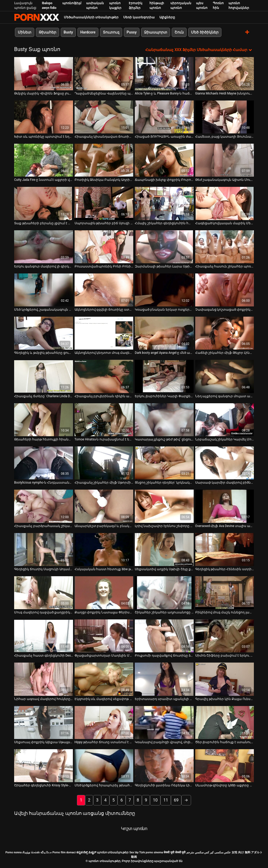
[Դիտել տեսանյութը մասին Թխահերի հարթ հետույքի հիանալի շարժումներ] (44, 419)
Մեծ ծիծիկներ (205, 32)
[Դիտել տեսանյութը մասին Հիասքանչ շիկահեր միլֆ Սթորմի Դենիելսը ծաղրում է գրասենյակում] (104, 463)
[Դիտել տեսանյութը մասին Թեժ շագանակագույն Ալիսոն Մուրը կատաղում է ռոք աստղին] (225, 160)
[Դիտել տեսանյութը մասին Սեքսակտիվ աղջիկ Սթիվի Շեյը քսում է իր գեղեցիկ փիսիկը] (164, 549)
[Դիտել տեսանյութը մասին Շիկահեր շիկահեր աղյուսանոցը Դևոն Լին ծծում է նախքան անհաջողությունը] (164, 592)
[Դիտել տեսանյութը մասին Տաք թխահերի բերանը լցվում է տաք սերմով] (44, 203)
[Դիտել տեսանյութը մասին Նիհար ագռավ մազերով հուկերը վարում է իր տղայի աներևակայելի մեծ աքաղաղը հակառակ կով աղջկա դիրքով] (44, 679)
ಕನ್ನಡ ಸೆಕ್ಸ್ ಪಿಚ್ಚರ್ (86, 852)
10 (155, 800)
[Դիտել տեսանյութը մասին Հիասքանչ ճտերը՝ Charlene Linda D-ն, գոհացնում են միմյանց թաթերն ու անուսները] (44, 376)
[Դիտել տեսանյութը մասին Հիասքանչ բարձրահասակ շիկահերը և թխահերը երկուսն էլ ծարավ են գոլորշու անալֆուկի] (44, 506)
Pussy (132, 32)
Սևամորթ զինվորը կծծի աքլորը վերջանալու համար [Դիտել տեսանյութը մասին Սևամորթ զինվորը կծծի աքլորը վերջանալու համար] (225, 785)
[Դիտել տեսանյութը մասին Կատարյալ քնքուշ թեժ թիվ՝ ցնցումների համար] (164, 419)
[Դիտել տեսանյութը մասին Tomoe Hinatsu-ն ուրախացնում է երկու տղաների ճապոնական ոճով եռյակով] (104, 419)
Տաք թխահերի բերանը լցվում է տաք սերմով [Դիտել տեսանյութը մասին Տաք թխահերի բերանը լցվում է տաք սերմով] (44, 223)
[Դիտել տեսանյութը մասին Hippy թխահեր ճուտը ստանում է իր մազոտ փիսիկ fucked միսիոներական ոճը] (104, 722)
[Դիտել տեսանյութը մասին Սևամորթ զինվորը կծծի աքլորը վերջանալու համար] (225, 766)
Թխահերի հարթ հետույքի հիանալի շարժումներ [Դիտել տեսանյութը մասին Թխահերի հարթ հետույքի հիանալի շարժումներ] (44, 439)
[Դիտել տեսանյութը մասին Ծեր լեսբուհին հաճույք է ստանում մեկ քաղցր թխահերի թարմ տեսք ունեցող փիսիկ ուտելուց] (225, 722)
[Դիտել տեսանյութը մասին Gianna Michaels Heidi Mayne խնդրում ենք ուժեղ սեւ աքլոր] (225, 74)
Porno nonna (14, 852)
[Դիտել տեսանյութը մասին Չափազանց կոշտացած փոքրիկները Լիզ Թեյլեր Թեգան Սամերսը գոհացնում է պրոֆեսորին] (225, 290)
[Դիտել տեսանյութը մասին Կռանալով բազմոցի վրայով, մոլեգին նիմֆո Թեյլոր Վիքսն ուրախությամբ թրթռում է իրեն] (164, 722)
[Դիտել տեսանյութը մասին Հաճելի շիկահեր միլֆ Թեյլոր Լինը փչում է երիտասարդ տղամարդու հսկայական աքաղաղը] (225, 333)
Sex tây (134, 852)
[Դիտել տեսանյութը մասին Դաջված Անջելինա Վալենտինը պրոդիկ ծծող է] (104, 74)
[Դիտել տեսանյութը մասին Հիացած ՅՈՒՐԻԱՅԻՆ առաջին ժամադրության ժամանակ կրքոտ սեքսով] (164, 117)
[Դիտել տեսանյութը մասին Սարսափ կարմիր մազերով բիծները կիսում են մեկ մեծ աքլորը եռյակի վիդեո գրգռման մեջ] (225, 463)
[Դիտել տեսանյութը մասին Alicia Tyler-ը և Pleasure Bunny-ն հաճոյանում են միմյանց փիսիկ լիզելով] (164, 74)
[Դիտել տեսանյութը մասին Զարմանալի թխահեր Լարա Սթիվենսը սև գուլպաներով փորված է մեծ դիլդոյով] (164, 247)
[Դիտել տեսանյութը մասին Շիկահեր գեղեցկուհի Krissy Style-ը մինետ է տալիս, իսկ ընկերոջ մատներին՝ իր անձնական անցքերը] (44, 766)
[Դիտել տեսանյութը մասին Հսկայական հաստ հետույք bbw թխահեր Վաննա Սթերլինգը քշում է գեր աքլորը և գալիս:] (104, 549)
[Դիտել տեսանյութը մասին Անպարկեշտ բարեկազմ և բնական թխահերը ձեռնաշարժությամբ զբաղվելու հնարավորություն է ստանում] (104, 506)
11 (166, 800)
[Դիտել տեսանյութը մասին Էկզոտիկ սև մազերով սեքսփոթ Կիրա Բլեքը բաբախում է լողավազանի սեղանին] (104, 679)
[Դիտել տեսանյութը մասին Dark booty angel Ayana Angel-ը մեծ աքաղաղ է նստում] (164, 333)
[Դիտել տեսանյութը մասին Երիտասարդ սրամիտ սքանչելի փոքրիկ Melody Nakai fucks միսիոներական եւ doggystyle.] (164, 679)
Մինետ (25, 32)
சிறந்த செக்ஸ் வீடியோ (37, 852)
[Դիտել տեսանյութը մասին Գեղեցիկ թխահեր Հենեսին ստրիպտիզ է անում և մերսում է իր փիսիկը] (225, 549)
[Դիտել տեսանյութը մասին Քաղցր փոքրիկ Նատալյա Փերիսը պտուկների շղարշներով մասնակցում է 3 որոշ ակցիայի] (104, 592)
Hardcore (88, 32)
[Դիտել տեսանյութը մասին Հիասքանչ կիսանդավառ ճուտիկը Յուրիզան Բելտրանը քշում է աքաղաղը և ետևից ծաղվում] (104, 117)
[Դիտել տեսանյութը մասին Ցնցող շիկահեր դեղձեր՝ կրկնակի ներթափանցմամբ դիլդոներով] (164, 463)
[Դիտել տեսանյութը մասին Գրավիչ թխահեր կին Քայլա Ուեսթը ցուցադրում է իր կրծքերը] (225, 679)
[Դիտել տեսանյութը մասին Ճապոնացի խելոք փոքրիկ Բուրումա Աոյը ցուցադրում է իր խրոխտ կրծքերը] (164, 160)
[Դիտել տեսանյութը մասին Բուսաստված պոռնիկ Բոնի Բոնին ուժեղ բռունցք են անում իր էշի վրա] (104, 247)
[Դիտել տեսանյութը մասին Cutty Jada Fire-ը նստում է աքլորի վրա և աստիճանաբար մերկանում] (44, 160)
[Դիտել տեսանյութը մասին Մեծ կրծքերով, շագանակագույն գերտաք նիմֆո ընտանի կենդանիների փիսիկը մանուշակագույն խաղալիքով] (44, 290)
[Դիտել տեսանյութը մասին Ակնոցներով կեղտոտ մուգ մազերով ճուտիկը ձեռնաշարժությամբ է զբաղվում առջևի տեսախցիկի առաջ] (104, 333)
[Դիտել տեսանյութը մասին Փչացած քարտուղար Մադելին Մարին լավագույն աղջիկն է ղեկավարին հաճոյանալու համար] (104, 636)
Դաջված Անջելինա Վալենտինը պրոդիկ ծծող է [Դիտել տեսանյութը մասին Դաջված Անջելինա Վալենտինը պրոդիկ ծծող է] (104, 93)
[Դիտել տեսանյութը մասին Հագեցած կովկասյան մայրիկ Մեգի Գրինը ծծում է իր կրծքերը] (225, 203)
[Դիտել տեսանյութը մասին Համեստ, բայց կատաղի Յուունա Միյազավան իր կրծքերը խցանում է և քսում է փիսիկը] (225, 117)
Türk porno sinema (151, 852)
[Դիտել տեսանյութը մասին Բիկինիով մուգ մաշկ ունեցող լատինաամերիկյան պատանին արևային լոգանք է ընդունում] (225, 592)
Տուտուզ (111, 32)
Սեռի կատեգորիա (139, 17)
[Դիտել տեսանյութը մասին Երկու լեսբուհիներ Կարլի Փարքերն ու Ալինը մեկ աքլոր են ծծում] (164, 376)
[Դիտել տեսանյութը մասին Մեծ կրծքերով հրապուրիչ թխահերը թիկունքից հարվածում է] (104, 766)
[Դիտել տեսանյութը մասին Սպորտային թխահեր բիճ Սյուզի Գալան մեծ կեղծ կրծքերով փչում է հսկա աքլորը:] (104, 203)
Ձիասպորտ (156, 32)
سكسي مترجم (195, 852)
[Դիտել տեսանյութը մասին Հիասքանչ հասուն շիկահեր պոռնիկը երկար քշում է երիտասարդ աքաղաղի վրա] (225, 247)
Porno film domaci (64, 852)
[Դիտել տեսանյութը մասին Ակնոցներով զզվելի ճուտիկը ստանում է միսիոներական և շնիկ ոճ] (104, 290)
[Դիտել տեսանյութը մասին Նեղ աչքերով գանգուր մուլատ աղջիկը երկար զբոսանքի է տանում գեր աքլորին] (225, 376)
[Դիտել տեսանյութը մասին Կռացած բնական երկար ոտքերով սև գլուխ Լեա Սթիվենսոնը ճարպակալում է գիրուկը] (164, 290)
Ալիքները (167, 17)
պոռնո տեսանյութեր (113, 852)
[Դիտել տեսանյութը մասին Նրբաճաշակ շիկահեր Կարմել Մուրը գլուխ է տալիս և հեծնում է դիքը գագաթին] (225, 419)
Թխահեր (48, 32)
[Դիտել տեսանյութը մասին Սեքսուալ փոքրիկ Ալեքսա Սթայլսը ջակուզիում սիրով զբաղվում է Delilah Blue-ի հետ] (44, 722)
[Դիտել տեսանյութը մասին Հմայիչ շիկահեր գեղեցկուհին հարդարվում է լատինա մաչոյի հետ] (164, 203)
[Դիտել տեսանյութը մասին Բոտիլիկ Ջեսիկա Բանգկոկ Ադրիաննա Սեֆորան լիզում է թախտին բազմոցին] (104, 160)
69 (176, 800)
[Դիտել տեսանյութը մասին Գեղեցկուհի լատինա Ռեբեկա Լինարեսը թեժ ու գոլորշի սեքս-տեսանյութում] (164, 766)
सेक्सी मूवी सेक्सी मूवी (175, 852)
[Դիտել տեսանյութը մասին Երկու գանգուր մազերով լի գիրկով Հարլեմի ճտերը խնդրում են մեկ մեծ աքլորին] (44, 247)
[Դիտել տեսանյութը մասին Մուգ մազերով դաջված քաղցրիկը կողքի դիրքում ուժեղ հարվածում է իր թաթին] (44, 592)
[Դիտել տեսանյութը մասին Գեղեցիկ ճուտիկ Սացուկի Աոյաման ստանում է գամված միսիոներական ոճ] (44, 549)
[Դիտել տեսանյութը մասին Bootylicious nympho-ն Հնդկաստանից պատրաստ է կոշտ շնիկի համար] (44, 463)
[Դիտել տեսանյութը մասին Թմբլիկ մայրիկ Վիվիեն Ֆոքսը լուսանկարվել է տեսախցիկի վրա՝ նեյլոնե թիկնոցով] (44, 74)
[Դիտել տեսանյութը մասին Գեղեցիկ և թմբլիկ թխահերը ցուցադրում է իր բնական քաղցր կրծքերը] (44, 333)
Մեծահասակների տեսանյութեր (91, 17)
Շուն (179, 32)
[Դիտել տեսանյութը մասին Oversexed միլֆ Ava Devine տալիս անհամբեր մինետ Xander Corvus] (225, 506)
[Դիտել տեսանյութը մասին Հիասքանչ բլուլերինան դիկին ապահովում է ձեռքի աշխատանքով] (104, 376)
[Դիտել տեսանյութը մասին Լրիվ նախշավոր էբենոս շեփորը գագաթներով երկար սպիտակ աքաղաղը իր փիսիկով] (164, 506)
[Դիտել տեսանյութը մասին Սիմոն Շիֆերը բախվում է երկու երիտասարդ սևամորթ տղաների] (225, 636)
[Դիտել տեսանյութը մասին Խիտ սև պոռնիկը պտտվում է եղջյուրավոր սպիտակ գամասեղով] (44, 117)
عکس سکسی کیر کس (217, 852)
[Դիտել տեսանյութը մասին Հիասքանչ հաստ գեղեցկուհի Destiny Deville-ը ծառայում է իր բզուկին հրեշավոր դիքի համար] (44, 636)
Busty (68, 32)
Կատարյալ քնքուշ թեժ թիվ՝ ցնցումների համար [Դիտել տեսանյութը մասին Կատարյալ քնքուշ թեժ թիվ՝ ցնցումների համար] (164, 439)
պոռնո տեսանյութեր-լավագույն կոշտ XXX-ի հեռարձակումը (37, 17)
